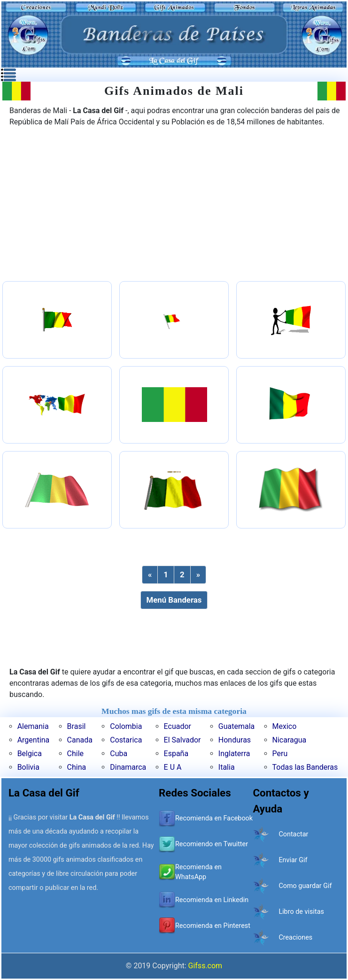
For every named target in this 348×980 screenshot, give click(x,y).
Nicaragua (290, 740)
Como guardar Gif (305, 886)
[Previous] (150, 575)
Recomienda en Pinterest (213, 926)
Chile (76, 754)
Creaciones (295, 938)
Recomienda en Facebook (214, 818)
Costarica (126, 740)
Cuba (119, 754)
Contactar (293, 834)
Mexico (285, 726)
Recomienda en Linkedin (212, 900)
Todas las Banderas (305, 767)
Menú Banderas (174, 600)
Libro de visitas (301, 912)
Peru (280, 754)
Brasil (77, 726)
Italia (227, 767)
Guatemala (236, 726)
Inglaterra (234, 754)
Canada (80, 740)
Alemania (33, 726)
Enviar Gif (293, 860)
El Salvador (182, 740)
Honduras (235, 740)
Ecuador (178, 726)
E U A (173, 767)
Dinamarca (128, 767)
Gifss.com (205, 966)
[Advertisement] (174, 205)
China (77, 767)
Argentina (34, 740)
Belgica (30, 754)
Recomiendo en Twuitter (212, 844)
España (176, 754)
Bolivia (28, 767)
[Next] (198, 575)
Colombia (126, 726)
